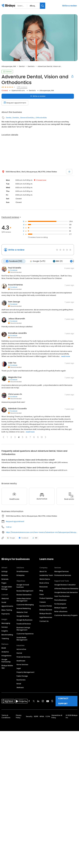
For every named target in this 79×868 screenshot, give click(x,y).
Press (42, 594)
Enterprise (21, 575)
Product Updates (46, 598)
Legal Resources (46, 617)
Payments (6, 614)
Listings (5, 571)
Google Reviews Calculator (65, 585)
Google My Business (24, 620)
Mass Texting (7, 610)
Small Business (22, 571)
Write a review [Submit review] (38, 96)
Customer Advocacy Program (66, 615)
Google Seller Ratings (7, 588)
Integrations (6, 655)
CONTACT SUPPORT (63, 701)
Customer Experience (25, 634)
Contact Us (44, 621)
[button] (3, 437)
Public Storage (22, 676)
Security (29, 716)
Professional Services (63, 575)
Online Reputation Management (24, 600)
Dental (22, 66)
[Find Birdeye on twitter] (34, 701)
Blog (41, 590)
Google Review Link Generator (66, 592)
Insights (5, 631)
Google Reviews (23, 616)
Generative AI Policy (57, 716)
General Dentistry (27, 118)
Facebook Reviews (24, 624)
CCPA (48, 716)
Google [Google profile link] (11, 538)
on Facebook (13, 270)
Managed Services (62, 571)
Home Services (22, 664)
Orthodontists (41, 118)
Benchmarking (7, 635)
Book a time (44, 583)
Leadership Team (46, 575)
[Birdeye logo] (9, 6)
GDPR (36, 716)
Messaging (6, 623)
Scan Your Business (62, 596)
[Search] (43, 6)
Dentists (31, 66)
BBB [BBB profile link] (35, 538)
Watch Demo (45, 579)
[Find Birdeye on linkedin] (38, 701)
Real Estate (21, 680)
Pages (4, 583)
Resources (44, 587)
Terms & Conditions (6, 716)
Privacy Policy (19, 716)
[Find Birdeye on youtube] (48, 701)
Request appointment (15, 521)
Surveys (5, 627)
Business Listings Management (23, 629)
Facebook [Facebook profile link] (24, 538)
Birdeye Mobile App (7, 667)
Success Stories (46, 606)
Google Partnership (6, 660)
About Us (43, 571)
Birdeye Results (46, 613)
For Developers (60, 604)
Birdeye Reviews (46, 610)
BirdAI (4, 648)
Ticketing (5, 638)
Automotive (21, 649)
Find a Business (60, 600)
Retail (19, 684)
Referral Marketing (24, 608)
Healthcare (21, 661)
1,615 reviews (22, 87)
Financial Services (23, 657)
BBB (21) (57, 261)
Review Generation (24, 595)
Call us (9, 527)
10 (42, 437)
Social (4, 602)
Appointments (7, 606)
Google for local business (23, 586)
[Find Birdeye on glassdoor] (52, 701)
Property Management (25, 672)
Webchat (5, 598)
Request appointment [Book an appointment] (15, 103)
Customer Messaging (25, 604)
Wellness (20, 687)
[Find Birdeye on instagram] (43, 701)
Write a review (69, 6)
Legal (19, 668)
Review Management (25, 591)
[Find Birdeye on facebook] (29, 701)
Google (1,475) (37, 261)
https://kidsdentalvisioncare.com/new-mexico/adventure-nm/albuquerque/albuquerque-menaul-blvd (42, 532)
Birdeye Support (61, 608)
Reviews (5, 575)
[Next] (72, 496)
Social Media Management (22, 639)
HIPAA (42, 716)
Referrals (5, 579)
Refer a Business (61, 611)
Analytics (5, 652)
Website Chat (22, 612)
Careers (43, 602)
